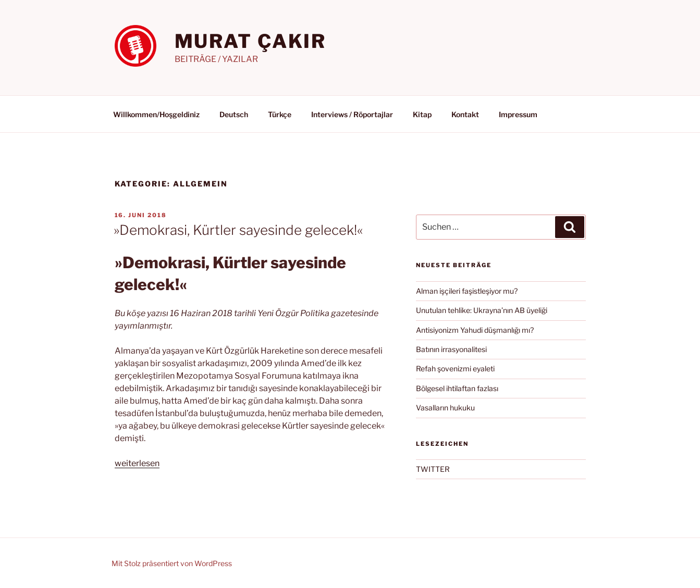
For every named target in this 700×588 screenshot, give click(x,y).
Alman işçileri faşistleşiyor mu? (467, 291)
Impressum (518, 114)
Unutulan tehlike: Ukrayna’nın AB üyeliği (482, 310)
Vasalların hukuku (445, 408)
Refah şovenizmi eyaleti (455, 368)
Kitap (422, 114)
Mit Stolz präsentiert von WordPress (172, 563)
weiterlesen (137, 463)
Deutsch (234, 114)
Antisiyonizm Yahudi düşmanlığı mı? (475, 330)
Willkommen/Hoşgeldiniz (156, 114)
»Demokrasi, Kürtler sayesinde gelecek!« (238, 230)
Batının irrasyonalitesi (451, 349)
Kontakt (465, 114)
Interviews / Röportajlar (352, 114)
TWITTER (433, 469)
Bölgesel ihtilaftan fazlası (457, 388)
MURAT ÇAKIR (251, 41)
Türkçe (280, 114)
